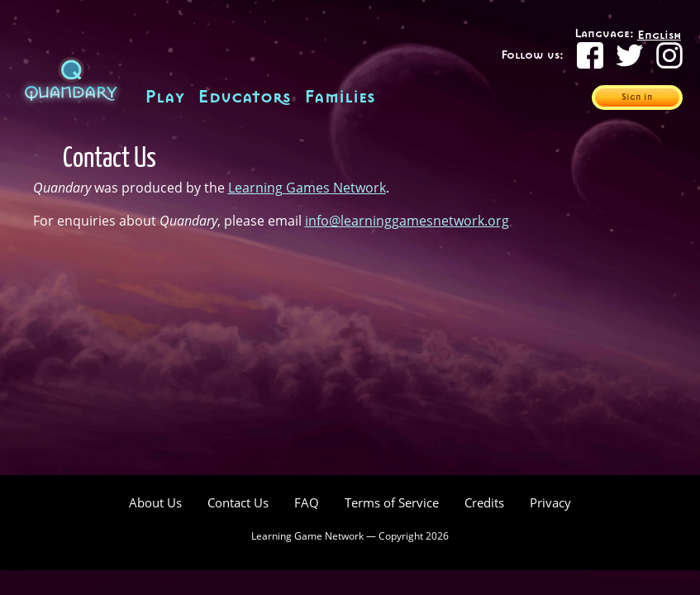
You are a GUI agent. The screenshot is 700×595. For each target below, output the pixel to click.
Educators (244, 97)
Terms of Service (392, 503)
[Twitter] (630, 55)
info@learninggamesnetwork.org (407, 221)
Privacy (550, 503)
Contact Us (238, 503)
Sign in (637, 98)
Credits (484, 503)
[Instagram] (669, 55)
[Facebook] (590, 55)
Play (164, 97)
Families (340, 97)
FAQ (307, 503)
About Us (155, 503)
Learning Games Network (307, 188)
